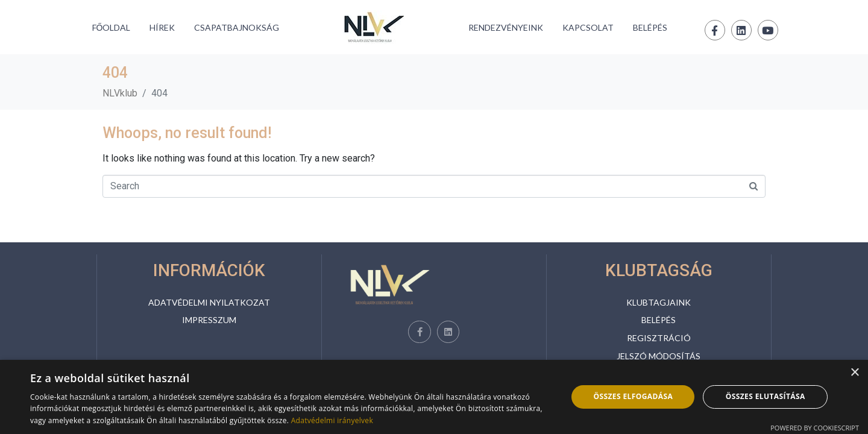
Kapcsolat (588, 27)
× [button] (854, 373)
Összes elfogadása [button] (633, 396)
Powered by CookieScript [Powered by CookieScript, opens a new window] (815, 428)
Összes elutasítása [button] (766, 396)
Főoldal (112, 27)
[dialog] (434, 397)
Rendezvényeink (506, 27)
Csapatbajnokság (237, 27)
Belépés (650, 27)
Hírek (162, 27)
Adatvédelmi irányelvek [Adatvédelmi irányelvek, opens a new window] (332, 420)
